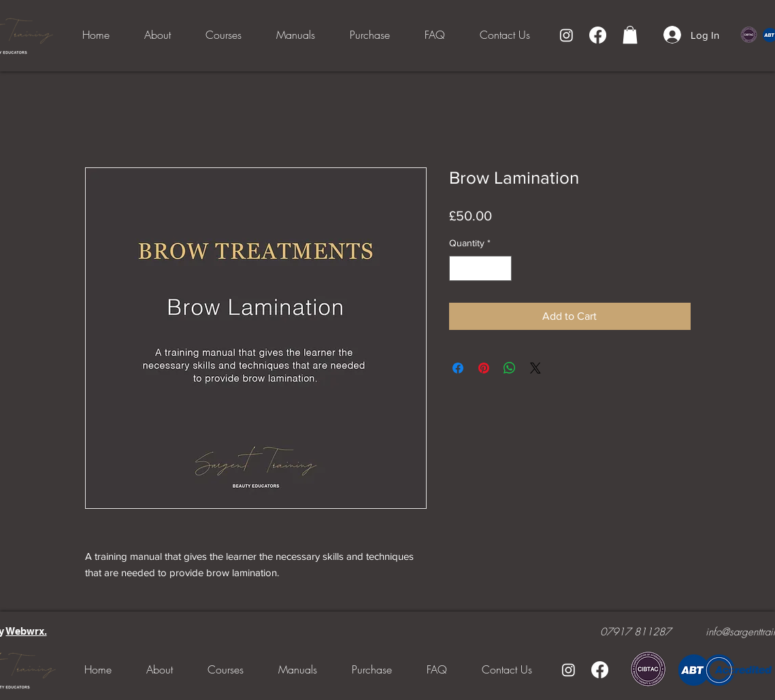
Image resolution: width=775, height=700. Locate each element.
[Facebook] (598, 35)
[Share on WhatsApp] (510, 368)
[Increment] (501, 268)
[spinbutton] (480, 268)
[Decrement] (460, 268)
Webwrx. (27, 631)
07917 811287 (636, 632)
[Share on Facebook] (458, 368)
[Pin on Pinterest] (484, 368)
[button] (630, 35)
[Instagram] (566, 35)
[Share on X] (535, 368)
